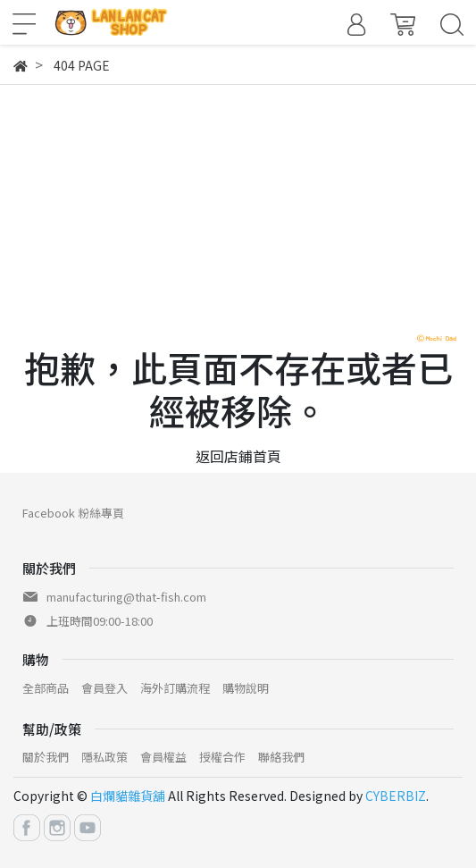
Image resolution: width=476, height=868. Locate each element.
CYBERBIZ (396, 796)
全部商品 (46, 688)
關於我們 (46, 757)
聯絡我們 (281, 757)
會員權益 (163, 757)
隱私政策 (104, 757)
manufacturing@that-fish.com (126, 597)
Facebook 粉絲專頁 (73, 513)
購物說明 (246, 688)
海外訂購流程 (175, 688)
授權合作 (222, 757)
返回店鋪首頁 (238, 456)
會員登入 (104, 688)
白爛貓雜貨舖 (128, 796)
